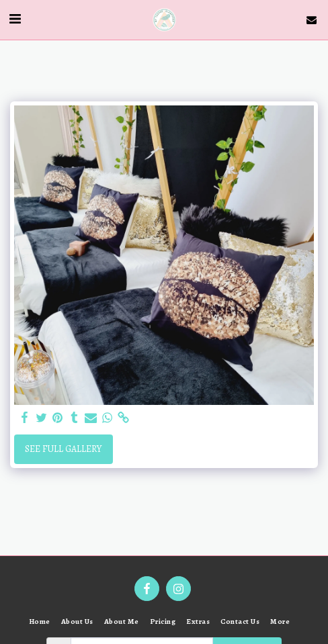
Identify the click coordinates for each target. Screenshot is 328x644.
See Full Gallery (63, 449)
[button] (15, 19)
